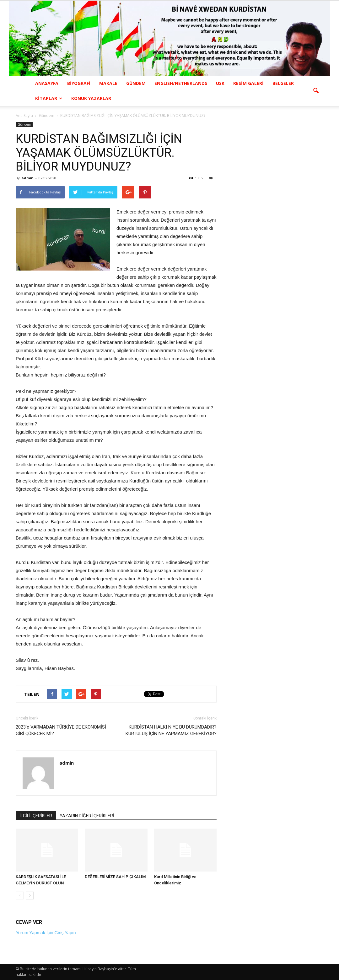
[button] (316, 91)
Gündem (24, 124)
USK (220, 83)
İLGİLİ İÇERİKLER (36, 816)
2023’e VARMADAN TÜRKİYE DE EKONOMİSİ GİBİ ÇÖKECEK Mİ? (61, 730)
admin (27, 178)
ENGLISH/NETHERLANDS (181, 83)
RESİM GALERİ (248, 83)
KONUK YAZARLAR (91, 98)
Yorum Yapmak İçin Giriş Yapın (46, 933)
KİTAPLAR (49, 98)
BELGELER (283, 83)
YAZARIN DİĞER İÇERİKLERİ (87, 816)
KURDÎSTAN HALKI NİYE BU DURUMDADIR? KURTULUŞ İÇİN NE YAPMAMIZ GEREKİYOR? (171, 730)
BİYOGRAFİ (79, 83)
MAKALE (108, 83)
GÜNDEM (136, 83)
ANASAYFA (47, 83)
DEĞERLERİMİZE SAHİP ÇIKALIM (115, 877)
